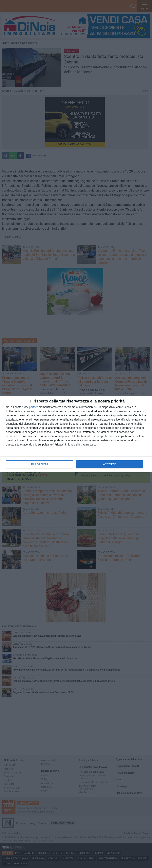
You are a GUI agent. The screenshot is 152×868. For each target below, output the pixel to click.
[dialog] (76, 434)
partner (33, 407)
